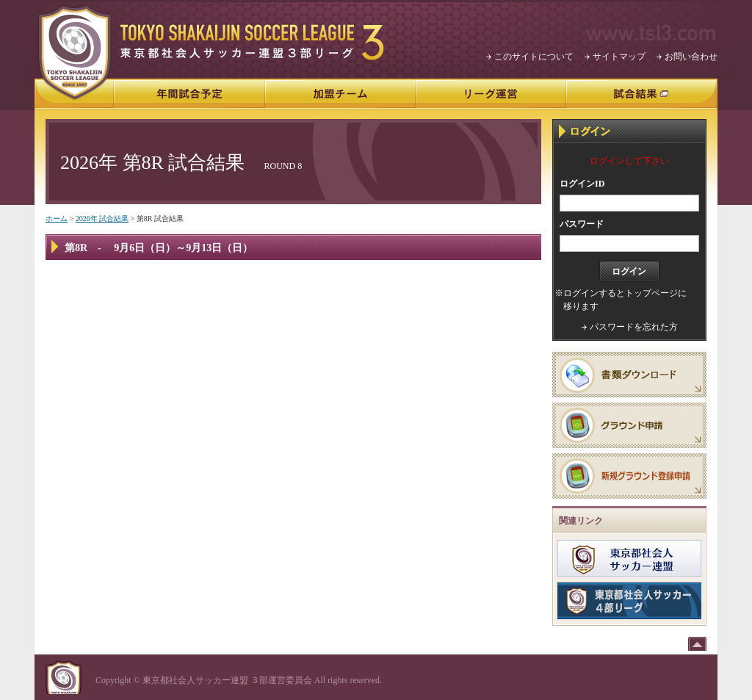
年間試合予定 (189, 94)
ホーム (57, 219)
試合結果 (642, 94)
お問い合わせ (691, 57)
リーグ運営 (491, 94)
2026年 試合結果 (102, 219)
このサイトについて (534, 57)
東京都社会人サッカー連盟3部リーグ (252, 42)
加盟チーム (340, 94)
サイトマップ (619, 57)
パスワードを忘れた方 (634, 327)
